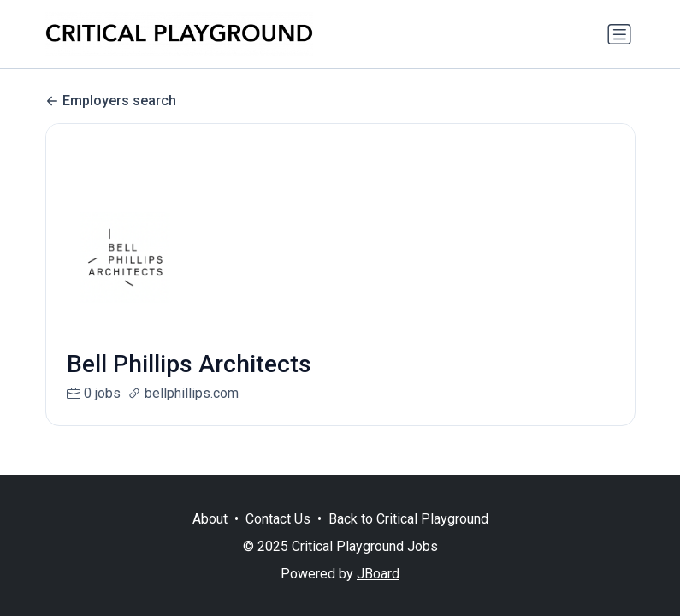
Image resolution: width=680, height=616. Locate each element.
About (210, 519)
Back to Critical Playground (408, 519)
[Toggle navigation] (619, 34)
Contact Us (278, 519)
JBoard (378, 574)
